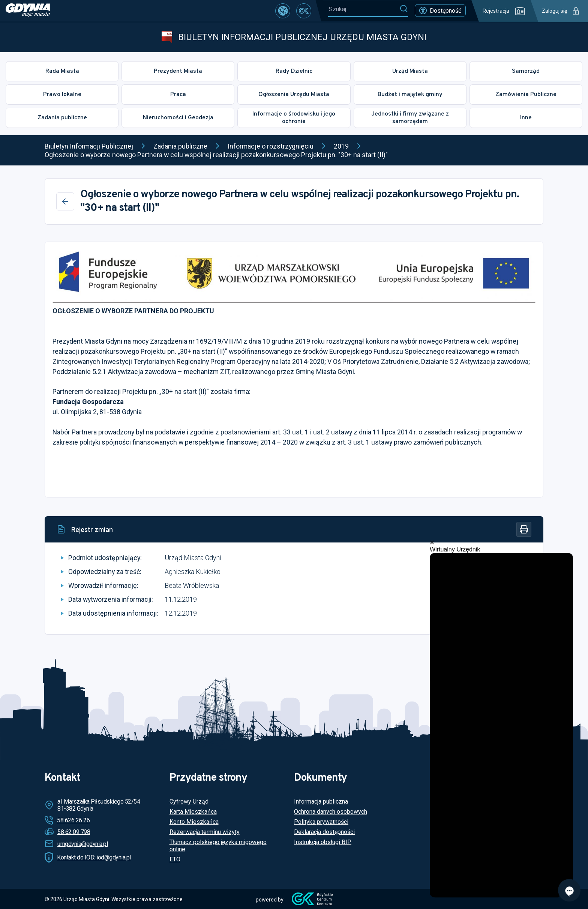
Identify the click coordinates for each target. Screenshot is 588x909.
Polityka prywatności (321, 822)
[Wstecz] (65, 201)
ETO (175, 859)
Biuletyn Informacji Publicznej (89, 146)
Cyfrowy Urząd (189, 802)
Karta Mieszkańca (193, 812)
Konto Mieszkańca (194, 822)
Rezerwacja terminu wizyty (205, 832)
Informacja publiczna (321, 802)
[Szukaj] (404, 9)
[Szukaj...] (364, 9)
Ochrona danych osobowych (331, 812)
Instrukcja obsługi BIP (323, 842)
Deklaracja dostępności (324, 832)
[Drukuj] (524, 529)
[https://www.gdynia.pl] (28, 11)
